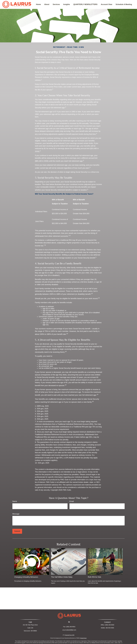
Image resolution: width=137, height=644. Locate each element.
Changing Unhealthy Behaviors (26, 577)
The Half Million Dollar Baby (62, 577)
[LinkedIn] (69, 622)
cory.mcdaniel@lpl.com (69, 630)
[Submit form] (17, 531)
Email (72, 501)
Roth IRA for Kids (94, 577)
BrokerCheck (83, 638)
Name (15, 501)
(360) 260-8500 (110, 625)
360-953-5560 (110, 628)
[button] (38, 4)
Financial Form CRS (70, 635)
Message (16, 514)
